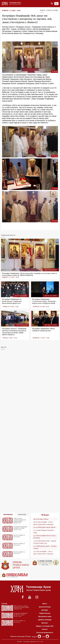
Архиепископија (45, 607)
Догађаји (45, 610)
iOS (46, 637)
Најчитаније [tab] (22, 514)
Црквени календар (45, 620)
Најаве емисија (45, 613)
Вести (45, 604)
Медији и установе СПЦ (45, 626)
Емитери (45, 623)
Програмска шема (45, 616)
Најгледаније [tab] (8, 514)
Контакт (45, 629)
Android (36, 637)
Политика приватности (45, 633)
